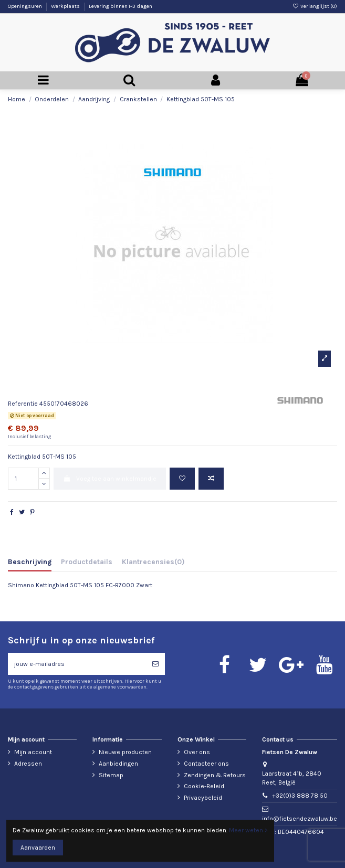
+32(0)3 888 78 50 (300, 796)
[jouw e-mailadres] (77, 664)
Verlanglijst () (315, 6)
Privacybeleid (203, 798)
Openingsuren (25, 6)
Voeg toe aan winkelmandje (109, 479)
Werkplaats (66, 6)
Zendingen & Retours (215, 775)
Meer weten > (248, 830)
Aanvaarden (38, 848)
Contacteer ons (206, 764)
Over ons (197, 752)
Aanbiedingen (118, 764)
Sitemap (111, 775)
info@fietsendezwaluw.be (300, 819)
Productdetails (87, 562)
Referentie (23, 404)
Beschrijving (30, 562)
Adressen (28, 764)
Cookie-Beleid (204, 786)
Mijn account (33, 752)
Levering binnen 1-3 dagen (121, 6)
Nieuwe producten (125, 752)
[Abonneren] (155, 664)
